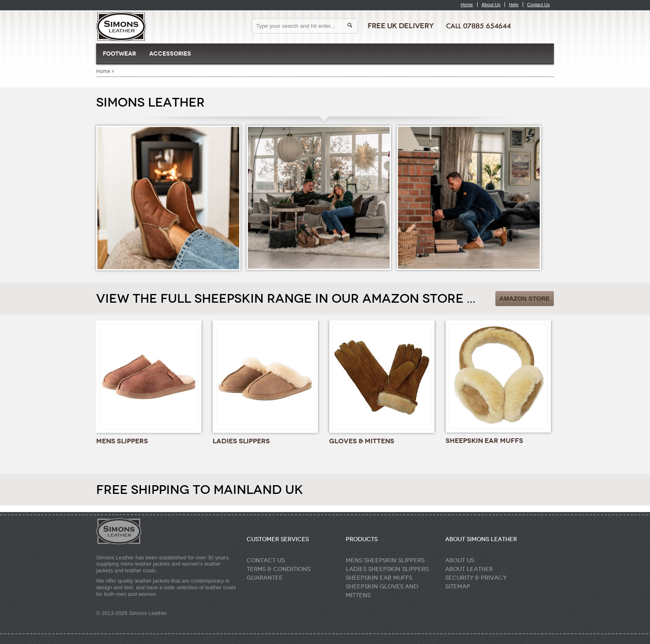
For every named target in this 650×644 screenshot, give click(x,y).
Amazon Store (525, 298)
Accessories (170, 54)
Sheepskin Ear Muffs (379, 578)
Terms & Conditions (279, 569)
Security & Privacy (476, 578)
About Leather (469, 569)
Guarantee (265, 578)
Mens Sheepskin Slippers (385, 560)
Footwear (119, 54)
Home (467, 5)
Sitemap (458, 587)
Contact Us (538, 5)
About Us (491, 5)
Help (514, 5)
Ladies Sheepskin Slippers (387, 569)
